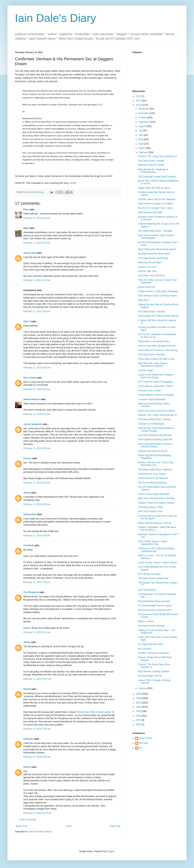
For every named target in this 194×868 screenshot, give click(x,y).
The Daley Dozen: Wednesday (153, 258)
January (143, 688)
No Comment (145, 649)
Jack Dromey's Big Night (150, 212)
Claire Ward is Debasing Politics (154, 341)
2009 (139, 694)
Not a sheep (30, 378)
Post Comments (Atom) (40, 832)
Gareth (27, 689)
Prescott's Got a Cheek (150, 391)
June (141, 135)
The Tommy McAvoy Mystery (152, 483)
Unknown (28, 739)
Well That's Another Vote (150, 511)
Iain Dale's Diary (55, 18)
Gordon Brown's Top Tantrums (153, 478)
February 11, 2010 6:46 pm (37, 536)
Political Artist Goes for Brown (153, 451)
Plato (26, 210)
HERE (100, 105)
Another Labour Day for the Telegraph (157, 199)
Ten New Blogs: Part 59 (150, 676)
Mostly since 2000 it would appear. (94, 712)
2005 (139, 711)
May (141, 139)
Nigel (26, 228)
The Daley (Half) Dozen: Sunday (154, 419)
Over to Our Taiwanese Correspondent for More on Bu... (157, 336)
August (142, 126)
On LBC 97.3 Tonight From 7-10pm (155, 208)
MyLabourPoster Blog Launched (154, 601)
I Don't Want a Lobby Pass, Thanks (155, 386)
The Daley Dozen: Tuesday (152, 312)
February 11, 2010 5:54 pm (37, 448)
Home (69, 826)
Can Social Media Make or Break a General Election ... (155, 445)
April (141, 144)
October (143, 117)
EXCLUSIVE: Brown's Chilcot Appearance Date (153, 543)
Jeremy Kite (30, 253)
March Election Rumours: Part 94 (155, 523)
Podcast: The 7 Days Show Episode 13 (157, 415)
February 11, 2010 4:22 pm (37, 243)
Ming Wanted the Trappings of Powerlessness (153, 171)
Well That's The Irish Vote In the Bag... (157, 498)
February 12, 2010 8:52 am (37, 757)
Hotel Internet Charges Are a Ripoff (155, 204)
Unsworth (28, 545)
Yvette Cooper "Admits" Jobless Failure (158, 563)
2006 (139, 707)
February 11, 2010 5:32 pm (37, 414)
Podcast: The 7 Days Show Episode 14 (157, 156)
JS (140, 748)
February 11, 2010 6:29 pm (37, 504)
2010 (139, 105)
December (144, 109)
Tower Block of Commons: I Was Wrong (158, 350)
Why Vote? (143, 300)
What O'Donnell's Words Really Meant (157, 249)
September (144, 122)
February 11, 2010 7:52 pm (37, 582)
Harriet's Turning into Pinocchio (154, 653)
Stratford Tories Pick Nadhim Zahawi (156, 503)
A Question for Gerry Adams (152, 474)
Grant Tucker (145, 738)
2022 (139, 96)
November (144, 113)
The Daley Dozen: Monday (151, 355)
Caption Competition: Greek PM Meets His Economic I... (157, 529)
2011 (139, 101)
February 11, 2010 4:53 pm (37, 368)
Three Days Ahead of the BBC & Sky (156, 359)
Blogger (110, 851)
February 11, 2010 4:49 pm (37, 311)
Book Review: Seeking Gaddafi (153, 671)
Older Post (115, 826)
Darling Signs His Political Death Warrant (158, 316)
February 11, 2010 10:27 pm (37, 679)
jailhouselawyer (32, 399)
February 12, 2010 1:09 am (37, 729)
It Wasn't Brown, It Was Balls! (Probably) (158, 291)
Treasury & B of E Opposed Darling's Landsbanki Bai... (156, 550)
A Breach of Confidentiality (151, 424)
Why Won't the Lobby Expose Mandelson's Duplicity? (153, 365)
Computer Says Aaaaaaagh (152, 399)
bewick (27, 767)
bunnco (27, 458)
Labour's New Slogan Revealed (154, 494)
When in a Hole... (147, 621)
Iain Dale (143, 743)
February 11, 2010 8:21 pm (37, 632)
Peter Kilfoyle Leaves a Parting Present (158, 296)
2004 (139, 716)
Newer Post (22, 826)
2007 (139, 703)
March (142, 148)
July (141, 131)
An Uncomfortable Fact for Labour (155, 606)
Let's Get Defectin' (147, 590)
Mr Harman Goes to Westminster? (155, 610)
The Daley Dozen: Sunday (151, 161)
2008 (139, 698)
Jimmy (27, 493)
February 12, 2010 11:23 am (37, 813)
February (143, 152)
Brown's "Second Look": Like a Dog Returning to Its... (156, 464)
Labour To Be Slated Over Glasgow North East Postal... (156, 376)
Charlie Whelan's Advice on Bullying (156, 395)
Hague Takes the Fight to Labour (154, 188)
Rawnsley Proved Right (150, 262)
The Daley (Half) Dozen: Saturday (155, 470)
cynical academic (33, 424)
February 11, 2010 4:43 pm (37, 280)
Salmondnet (30, 514)
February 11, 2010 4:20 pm (37, 218)
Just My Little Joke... (148, 271)
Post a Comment (28, 820)
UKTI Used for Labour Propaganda (155, 382)
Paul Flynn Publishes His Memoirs (155, 435)
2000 (139, 725)
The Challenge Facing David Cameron (157, 177)
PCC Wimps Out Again (149, 574)
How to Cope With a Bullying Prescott (157, 346)
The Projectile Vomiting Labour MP (155, 440)
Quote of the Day (147, 287)
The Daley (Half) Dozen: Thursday (155, 231)
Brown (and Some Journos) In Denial (156, 411)
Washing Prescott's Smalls (151, 165)
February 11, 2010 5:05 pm (37, 389)
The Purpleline (31, 592)
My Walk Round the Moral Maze (154, 254)
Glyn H (27, 321)
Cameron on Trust (147, 267)
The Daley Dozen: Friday (150, 507)
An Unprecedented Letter (151, 644)
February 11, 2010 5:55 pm (37, 483)
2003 (139, 720)
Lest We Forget (146, 370)
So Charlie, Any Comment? (152, 276)
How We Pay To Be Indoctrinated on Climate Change (156, 429)
